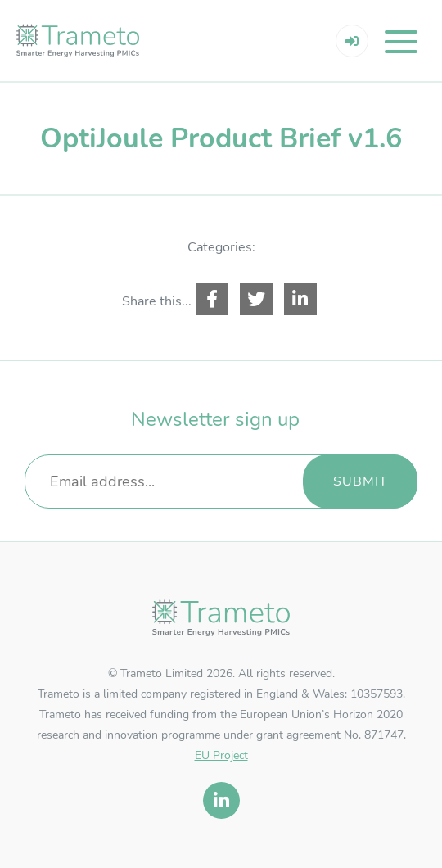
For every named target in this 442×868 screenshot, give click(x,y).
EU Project (221, 755)
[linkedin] (221, 800)
